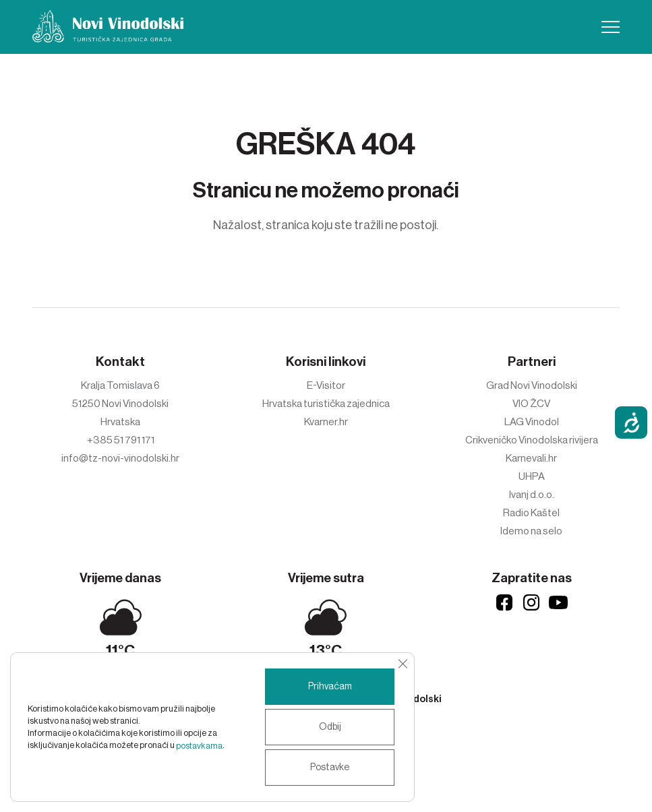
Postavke (330, 768)
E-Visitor (326, 385)
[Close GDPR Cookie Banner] (403, 664)
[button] (611, 27)
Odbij (330, 727)
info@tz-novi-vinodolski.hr (120, 458)
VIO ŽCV (531, 404)
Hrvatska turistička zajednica (326, 404)
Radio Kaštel (531, 513)
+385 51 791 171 (121, 440)
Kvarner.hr (326, 422)
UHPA (532, 476)
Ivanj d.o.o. (532, 495)
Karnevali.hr (531, 458)
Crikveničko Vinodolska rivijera (532, 440)
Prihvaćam (330, 687)
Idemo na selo (531, 531)
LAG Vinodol (532, 422)
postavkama (199, 746)
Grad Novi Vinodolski (532, 385)
